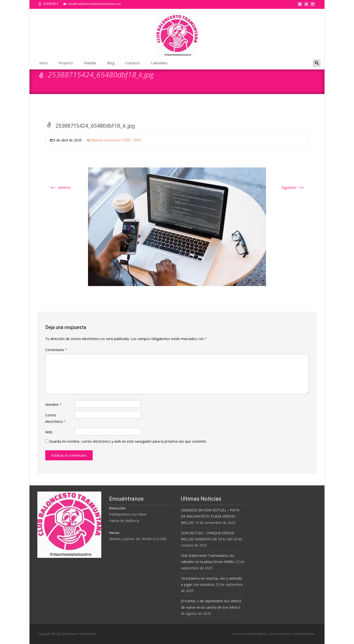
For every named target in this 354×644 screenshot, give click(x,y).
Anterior (60, 187)
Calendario (159, 63)
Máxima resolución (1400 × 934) (116, 140)
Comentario (56, 350)
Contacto (133, 63)
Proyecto (66, 63)
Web (49, 432)
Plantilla (90, 63)
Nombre (53, 404)
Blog (111, 63)
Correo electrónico (56, 418)
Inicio (44, 63)
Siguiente (293, 187)
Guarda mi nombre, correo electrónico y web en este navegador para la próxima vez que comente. (128, 441)
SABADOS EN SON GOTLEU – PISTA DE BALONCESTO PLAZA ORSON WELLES (210, 516)
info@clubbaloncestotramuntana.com (95, 4)
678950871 (51, 4)
